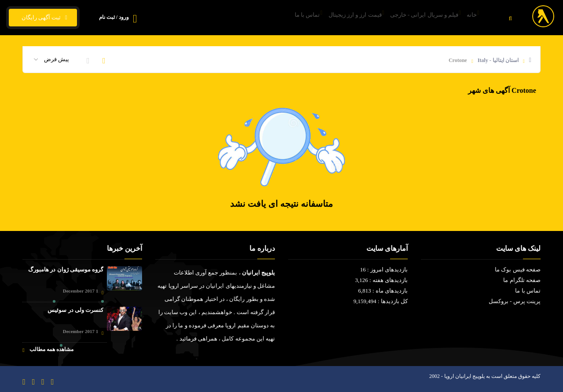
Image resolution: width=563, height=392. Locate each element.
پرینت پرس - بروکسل (515, 301)
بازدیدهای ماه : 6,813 (383, 291)
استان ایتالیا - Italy (498, 60)
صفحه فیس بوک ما (518, 269)
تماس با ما (275, 18)
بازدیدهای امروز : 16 (384, 269)
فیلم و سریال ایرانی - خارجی (411, 18)
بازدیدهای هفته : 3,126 (381, 280)
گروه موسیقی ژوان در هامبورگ (66, 269)
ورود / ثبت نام (114, 17)
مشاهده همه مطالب (48, 350)
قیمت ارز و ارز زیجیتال (333, 18)
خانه (468, 18)
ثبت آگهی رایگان (43, 18)
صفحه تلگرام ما (522, 280)
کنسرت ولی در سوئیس (75, 310)
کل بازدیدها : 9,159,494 (381, 301)
